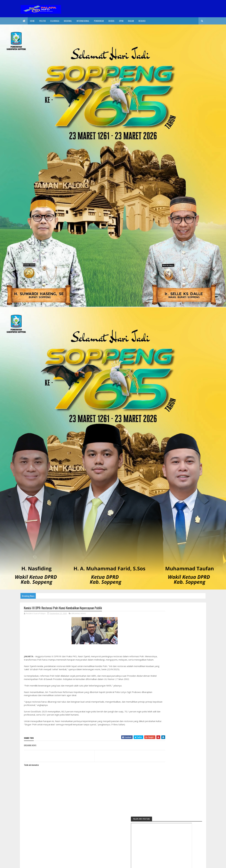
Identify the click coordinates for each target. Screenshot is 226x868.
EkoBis (111, 21)
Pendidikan (99, 21)
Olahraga (55, 21)
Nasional (68, 21)
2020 (34, 864)
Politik (43, 21)
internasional (83, 21)
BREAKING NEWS (79, 614)
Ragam (131, 21)
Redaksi (142, 21)
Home (32, 21)
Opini (121, 21)
